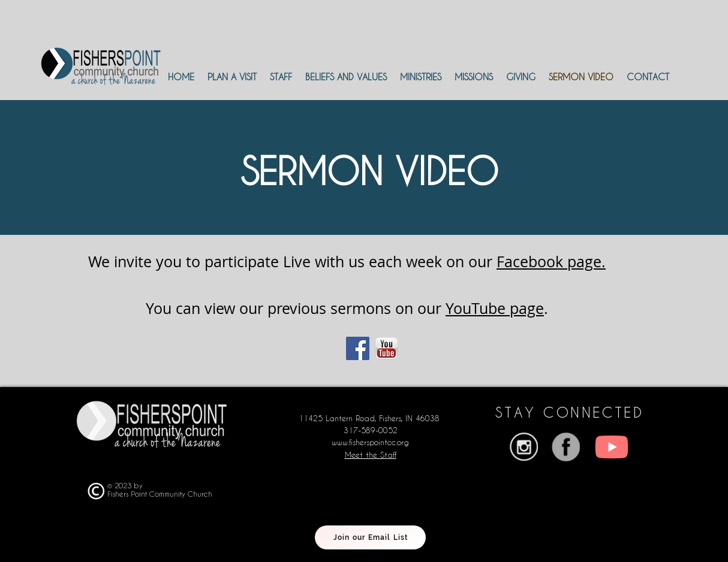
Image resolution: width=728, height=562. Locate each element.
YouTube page (495, 308)
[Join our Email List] (370, 537)
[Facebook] (358, 348)
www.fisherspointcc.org (370, 442)
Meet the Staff (371, 454)
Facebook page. (551, 262)
